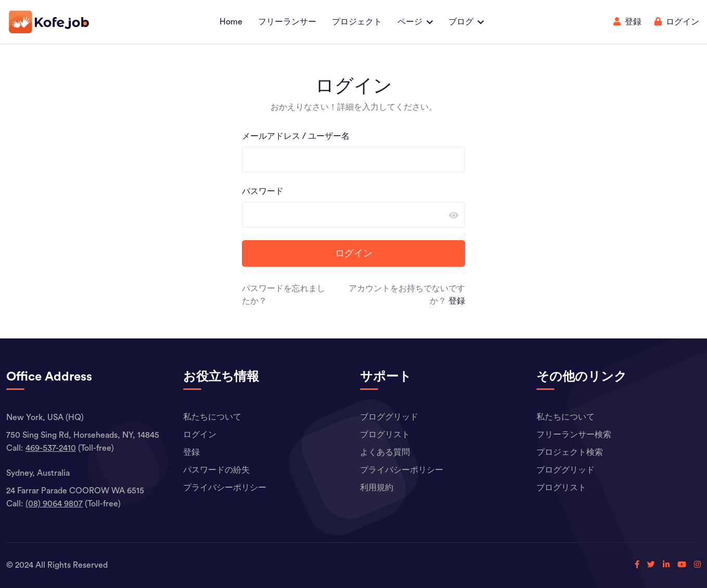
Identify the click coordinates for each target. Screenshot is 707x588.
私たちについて (212, 417)
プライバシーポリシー (225, 488)
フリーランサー (287, 22)
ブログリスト (385, 435)
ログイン (677, 22)
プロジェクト (357, 22)
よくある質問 (385, 452)
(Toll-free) (70, 448)
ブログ (461, 22)
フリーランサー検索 (574, 435)
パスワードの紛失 (216, 470)
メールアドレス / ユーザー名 (296, 136)
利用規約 (377, 488)
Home (231, 22)
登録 (627, 22)
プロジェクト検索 (570, 452)
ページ (410, 22)
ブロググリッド (389, 417)
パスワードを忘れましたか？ (284, 295)
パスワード (263, 191)
